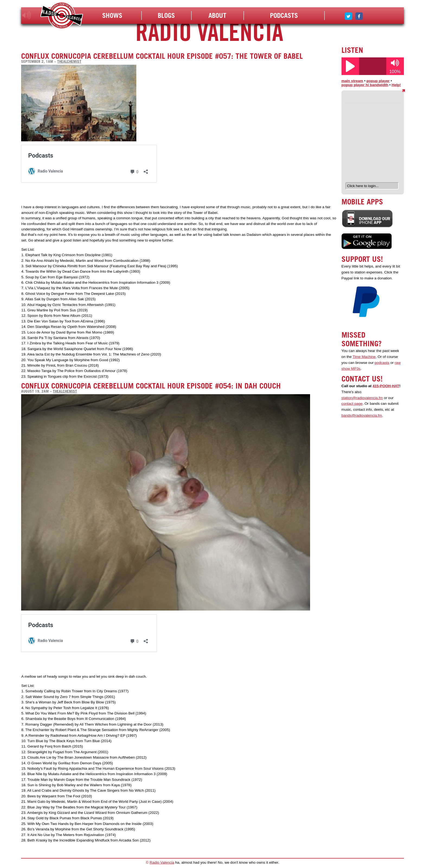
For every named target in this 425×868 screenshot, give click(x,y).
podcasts (382, 363)
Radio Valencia (162, 862)
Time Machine (364, 357)
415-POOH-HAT (386, 386)
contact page (352, 404)
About (217, 15)
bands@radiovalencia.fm (362, 415)
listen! (27, 15)
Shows (112, 15)
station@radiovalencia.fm (362, 398)
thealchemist (69, 61)
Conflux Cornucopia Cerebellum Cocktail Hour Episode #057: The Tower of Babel (162, 56)
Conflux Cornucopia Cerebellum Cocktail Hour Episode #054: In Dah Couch (151, 386)
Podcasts (284, 15)
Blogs (166, 15)
